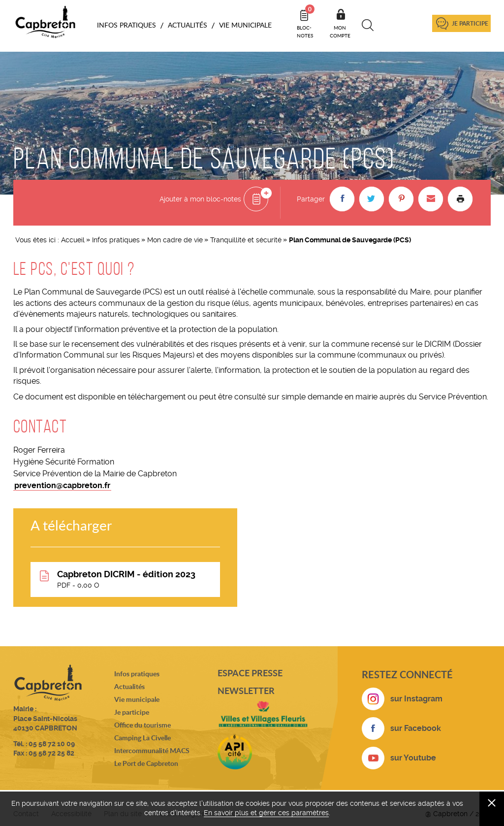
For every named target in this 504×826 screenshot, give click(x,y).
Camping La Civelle (142, 738)
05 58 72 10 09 (52, 744)
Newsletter (246, 691)
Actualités (129, 686)
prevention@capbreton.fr (62, 485)
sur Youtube (413, 758)
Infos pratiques (116, 240)
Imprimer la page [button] (460, 199)
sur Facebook (416, 728)
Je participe (470, 23)
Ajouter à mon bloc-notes (200, 199)
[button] (342, 199)
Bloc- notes (306, 22)
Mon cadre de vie (175, 240)
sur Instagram (416, 699)
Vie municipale (137, 699)
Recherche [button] (368, 25)
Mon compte (340, 32)
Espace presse (250, 673)
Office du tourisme (142, 725)
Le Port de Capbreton (146, 763)
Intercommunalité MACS (152, 750)
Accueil (73, 240)
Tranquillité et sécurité (246, 240)
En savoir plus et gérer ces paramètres (266, 813)
